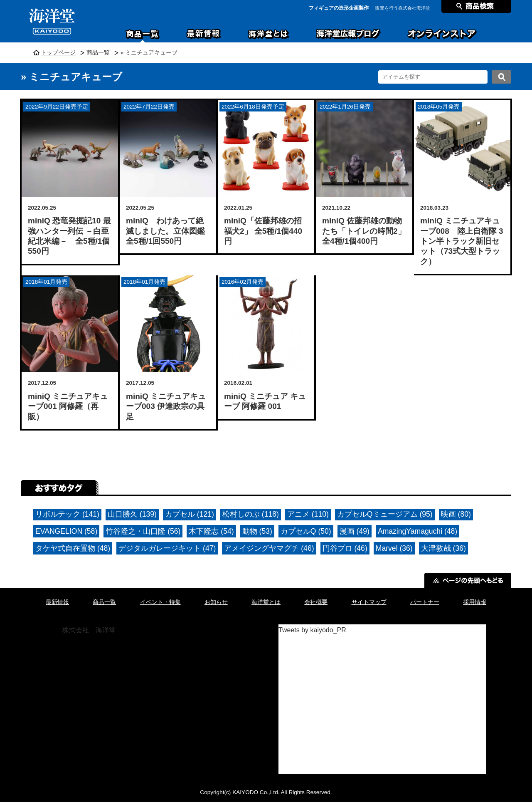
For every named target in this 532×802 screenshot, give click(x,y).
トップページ (58, 53)
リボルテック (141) (67, 514)
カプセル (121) (190, 514)
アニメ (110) (308, 514)
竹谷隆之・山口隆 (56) (143, 531)
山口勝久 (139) (132, 514)
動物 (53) (257, 531)
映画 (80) (456, 514)
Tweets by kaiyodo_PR (312, 630)
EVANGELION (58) (66, 531)
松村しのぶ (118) (251, 514)
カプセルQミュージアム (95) (385, 514)
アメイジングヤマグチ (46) (269, 548)
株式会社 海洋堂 (89, 630)
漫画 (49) (355, 531)
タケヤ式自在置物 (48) (73, 548)
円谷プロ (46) (345, 548)
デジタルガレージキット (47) (167, 548)
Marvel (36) (394, 548)
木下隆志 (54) (211, 531)
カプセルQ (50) (306, 531)
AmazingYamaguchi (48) (417, 531)
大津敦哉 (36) (443, 548)
